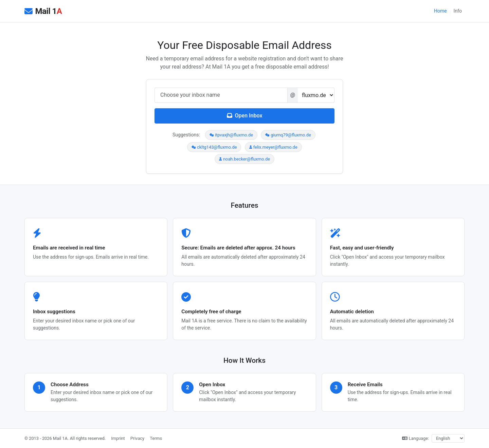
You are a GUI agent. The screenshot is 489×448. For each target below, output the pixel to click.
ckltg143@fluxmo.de (214, 147)
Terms (156, 438)
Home (440, 11)
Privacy (137, 438)
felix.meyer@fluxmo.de (273, 147)
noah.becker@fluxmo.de (244, 159)
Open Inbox (245, 116)
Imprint (118, 438)
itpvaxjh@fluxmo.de (231, 135)
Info (458, 11)
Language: (415, 438)
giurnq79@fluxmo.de (288, 135)
